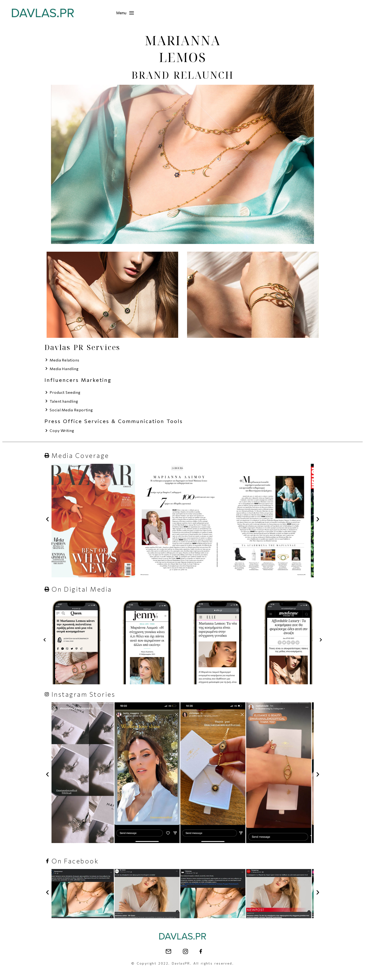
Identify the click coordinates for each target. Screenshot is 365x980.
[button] (47, 609)
